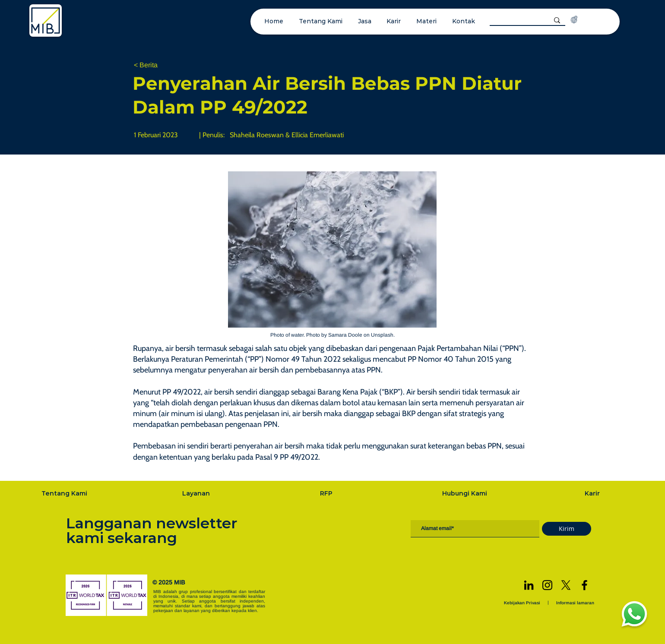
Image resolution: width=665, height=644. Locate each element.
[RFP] (327, 493)
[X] (566, 585)
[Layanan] (197, 493)
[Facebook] (584, 585)
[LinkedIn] (529, 585)
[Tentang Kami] (65, 493)
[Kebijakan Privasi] (523, 603)
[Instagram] (547, 585)
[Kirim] (567, 529)
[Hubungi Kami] (465, 493)
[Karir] (593, 493)
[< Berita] (162, 65)
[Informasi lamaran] (576, 603)
